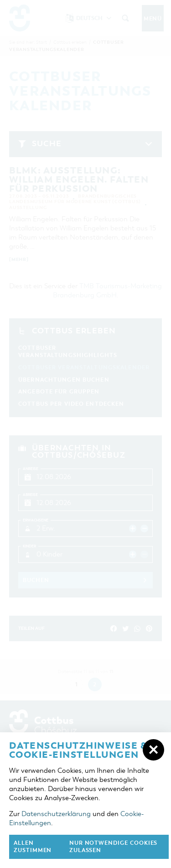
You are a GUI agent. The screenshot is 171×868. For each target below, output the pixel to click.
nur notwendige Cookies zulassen (114, 847)
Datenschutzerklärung (56, 814)
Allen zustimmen (33, 847)
